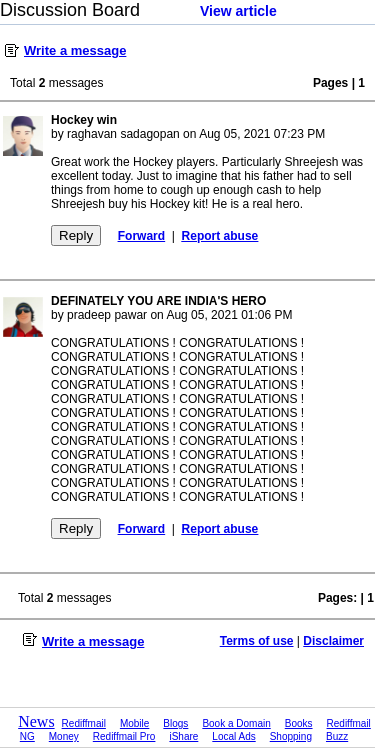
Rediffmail (84, 723)
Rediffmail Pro (124, 736)
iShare (183, 736)
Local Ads (233, 736)
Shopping (291, 736)
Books (299, 723)
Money (64, 736)
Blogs (175, 723)
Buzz (337, 736)
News (36, 721)
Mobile (134, 723)
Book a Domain (236, 723)
